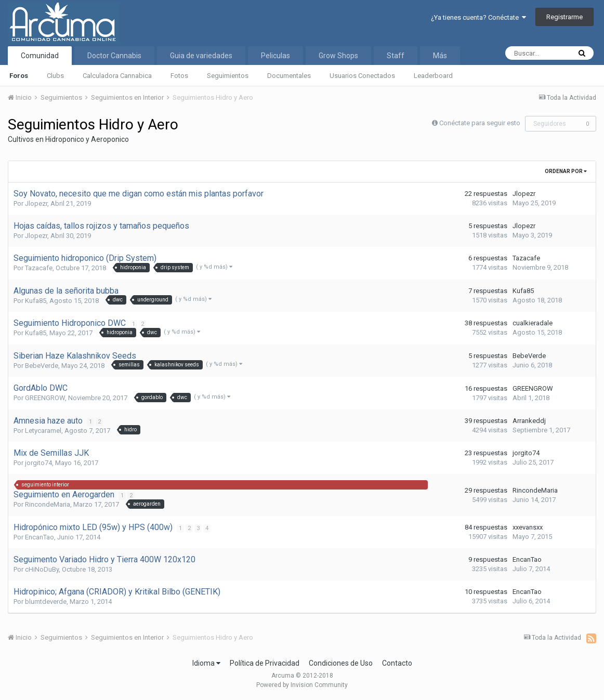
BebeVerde (42, 366)
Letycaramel (43, 431)
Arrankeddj (529, 421)
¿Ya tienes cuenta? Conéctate (478, 17)
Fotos (179, 76)
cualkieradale (533, 323)
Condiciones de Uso (341, 663)
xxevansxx (528, 527)
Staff (396, 56)
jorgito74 (38, 463)
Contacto (397, 663)
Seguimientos (228, 76)
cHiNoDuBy (42, 569)
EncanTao (40, 537)
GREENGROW (45, 398)
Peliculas (275, 56)
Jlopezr (36, 203)
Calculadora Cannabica (117, 76)
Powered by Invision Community (302, 685)
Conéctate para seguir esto (480, 123)
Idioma (206, 663)
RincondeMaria (48, 504)
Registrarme (564, 17)
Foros (19, 76)
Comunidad (40, 56)
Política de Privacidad (265, 663)
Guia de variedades (201, 56)
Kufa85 (36, 301)
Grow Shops (338, 56)
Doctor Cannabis (114, 56)
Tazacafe (39, 268)
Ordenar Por (566, 171)
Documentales (289, 76)
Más (440, 56)
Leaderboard (433, 76)
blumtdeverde (46, 602)
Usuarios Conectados (362, 76)
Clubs (55, 76)
